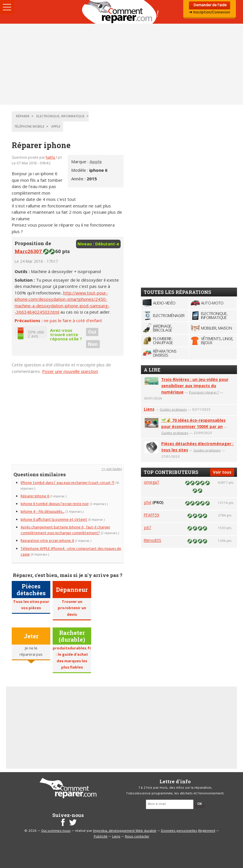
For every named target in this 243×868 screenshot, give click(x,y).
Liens (149, 409)
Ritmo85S (153, 540)
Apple (96, 162)
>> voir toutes (112, 469)
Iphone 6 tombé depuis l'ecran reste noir (55, 504)
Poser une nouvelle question (70, 371)
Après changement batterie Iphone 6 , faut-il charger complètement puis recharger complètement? (65, 530)
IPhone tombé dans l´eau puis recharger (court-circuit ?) (67, 483)
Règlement (207, 831)
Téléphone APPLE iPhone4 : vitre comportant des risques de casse (71, 552)
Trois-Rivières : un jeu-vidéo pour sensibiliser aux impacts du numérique (195, 386)
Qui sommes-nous (56, 831)
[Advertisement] (121, 64)
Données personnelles (179, 831)
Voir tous (222, 472)
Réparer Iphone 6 (35, 496)
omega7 (152, 482)
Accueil (121, 12)
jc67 (148, 527)
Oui (92, 332)
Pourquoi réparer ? (204, 392)
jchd (148, 502)
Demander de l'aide (210, 5)
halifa (51, 158)
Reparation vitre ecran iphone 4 (47, 541)
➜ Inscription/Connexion (210, 12)
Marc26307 (29, 251)
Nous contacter (137, 837)
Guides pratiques (173, 409)
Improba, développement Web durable (125, 831)
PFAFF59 (152, 515)
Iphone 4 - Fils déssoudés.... (42, 512)
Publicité (101, 837)
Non (93, 344)
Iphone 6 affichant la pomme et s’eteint (54, 520)
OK (200, 804)
